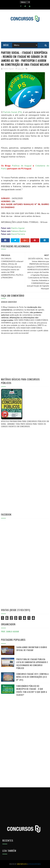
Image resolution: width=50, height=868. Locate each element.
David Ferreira (18, 234)
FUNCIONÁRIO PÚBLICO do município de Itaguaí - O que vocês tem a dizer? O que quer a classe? (32, 690)
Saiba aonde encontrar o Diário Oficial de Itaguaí (32, 649)
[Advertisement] (21, 470)
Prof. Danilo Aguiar (10, 631)
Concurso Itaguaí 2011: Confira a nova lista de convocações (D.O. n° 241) (32, 677)
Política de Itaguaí (22, 166)
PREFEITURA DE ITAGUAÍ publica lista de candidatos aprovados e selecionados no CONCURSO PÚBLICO (32, 664)
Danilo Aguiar (18, 228)
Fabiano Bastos (19, 231)
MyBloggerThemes (35, 864)
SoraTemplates (22, 864)
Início (6, 45)
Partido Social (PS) (13, 112)
